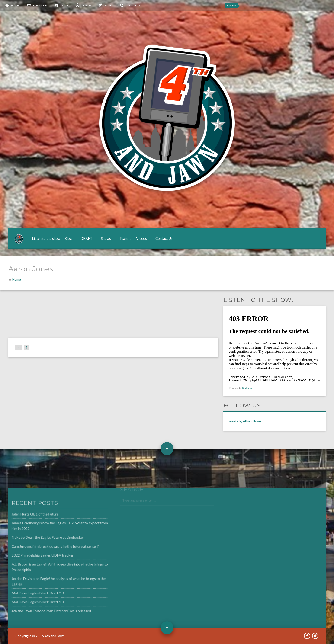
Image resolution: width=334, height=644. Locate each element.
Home (15, 5)
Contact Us (164, 238)
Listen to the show (46, 238)
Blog (108, 5)
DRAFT (86, 238)
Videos (86, 5)
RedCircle (247, 388)
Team (64, 5)
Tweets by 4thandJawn (244, 421)
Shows (106, 238)
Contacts (133, 5)
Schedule (40, 5)
